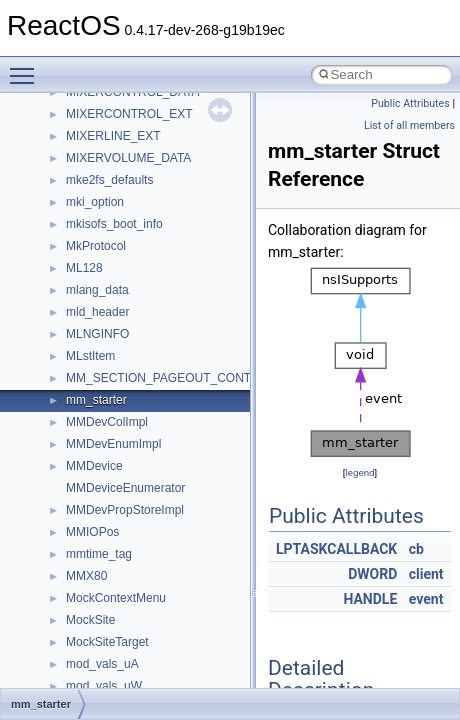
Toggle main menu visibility (27, 67)
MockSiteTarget (107, 642)
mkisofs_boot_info (114, 224)
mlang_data (97, 290)
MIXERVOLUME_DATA (128, 158)
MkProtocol (96, 246)
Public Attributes (410, 103)
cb (416, 549)
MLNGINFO (97, 334)
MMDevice (94, 466)
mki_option (95, 202)
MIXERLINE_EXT (113, 136)
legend (359, 472)
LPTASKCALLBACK (336, 549)
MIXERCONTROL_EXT (129, 114)
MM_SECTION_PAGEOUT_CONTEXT (170, 378)
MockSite (90, 620)
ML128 (84, 268)
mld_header (97, 312)
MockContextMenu (116, 598)
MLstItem (90, 356)
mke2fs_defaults (109, 180)
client (426, 574)
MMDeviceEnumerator (125, 488)
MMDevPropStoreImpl (125, 510)
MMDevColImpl (107, 422)
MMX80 (86, 576)
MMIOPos (92, 532)
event (426, 599)
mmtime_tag (99, 554)
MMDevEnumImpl (113, 444)
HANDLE (370, 599)
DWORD (372, 574)
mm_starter (96, 400)
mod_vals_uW (104, 686)
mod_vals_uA (102, 664)
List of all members (409, 125)
